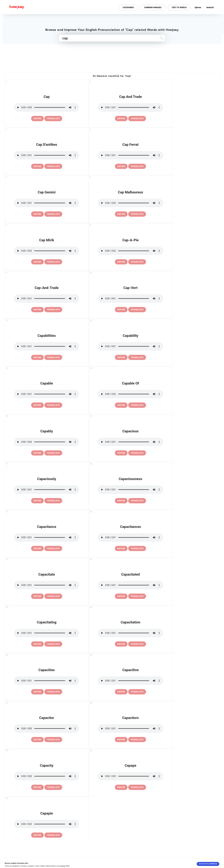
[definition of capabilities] (37, 357)
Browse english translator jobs (16, 863)
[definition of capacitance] (37, 549)
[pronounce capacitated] (131, 585)
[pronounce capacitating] (47, 633)
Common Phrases (153, 8)
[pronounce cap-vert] (131, 299)
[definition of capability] (121, 357)
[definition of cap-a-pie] (121, 262)
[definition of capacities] (37, 692)
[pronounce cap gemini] (47, 203)
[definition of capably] (37, 453)
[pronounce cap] (47, 107)
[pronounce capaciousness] (131, 490)
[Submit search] (162, 38)
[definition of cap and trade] (121, 119)
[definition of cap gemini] (37, 214)
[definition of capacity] (37, 787)
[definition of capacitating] (37, 644)
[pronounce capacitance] (47, 537)
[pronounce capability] (131, 346)
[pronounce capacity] (47, 776)
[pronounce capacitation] (131, 633)
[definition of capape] (121, 787)
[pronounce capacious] (131, 442)
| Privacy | (24, 866)
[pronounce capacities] (47, 681)
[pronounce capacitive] (131, 681)
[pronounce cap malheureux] (131, 203)
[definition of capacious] (121, 453)
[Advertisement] (112, 57)
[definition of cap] (37, 119)
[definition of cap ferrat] (121, 166)
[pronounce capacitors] (131, 729)
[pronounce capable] (47, 394)
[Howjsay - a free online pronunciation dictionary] (12, 7)
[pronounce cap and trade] (131, 107)
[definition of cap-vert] (121, 310)
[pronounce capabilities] (47, 346)
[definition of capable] (37, 405)
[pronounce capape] (131, 776)
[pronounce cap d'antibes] (47, 155)
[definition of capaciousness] (121, 501)
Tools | (38, 866)
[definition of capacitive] (121, 692)
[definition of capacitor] (37, 740)
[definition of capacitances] (121, 549)
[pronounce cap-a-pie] (131, 251)
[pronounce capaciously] (47, 490)
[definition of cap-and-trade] (37, 310)
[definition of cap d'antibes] (37, 166)
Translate (53, 118)
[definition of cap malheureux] (121, 214)
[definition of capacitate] (37, 596)
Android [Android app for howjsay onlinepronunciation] (210, 7)
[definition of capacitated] (121, 596)
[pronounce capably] (47, 442)
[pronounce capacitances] (131, 537)
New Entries (51, 866)
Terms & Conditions (12, 866)
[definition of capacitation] (121, 644)
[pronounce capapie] (47, 824)
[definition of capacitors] (121, 740)
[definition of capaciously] (37, 501)
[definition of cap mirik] (37, 262)
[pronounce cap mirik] (47, 251)
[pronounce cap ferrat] (131, 155)
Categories (128, 8)
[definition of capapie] (37, 835)
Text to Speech (179, 8)
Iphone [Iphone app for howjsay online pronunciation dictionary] (198, 7)
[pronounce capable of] (131, 394)
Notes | (43, 866)
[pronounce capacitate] (47, 585)
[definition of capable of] (121, 405)
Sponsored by (208, 864)
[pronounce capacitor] (47, 729)
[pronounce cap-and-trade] (47, 299)
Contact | (31, 866)
